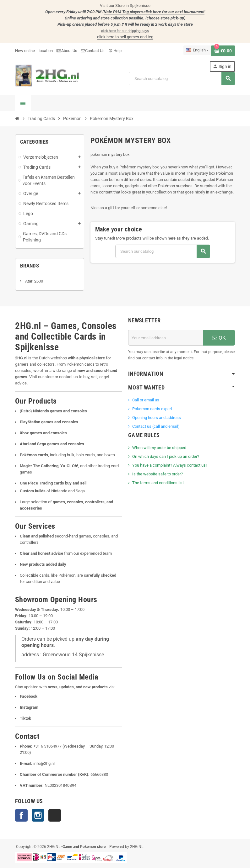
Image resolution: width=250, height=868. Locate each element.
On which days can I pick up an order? (166, 456)
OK (219, 338)
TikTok (55, 815)
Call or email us (146, 400)
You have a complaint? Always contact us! (169, 465)
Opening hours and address (157, 418)
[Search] (182, 79)
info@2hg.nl (44, 763)
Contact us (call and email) (156, 426)
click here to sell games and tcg (125, 37)
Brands (30, 266)
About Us (67, 51)
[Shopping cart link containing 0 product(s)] (223, 51)
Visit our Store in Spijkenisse (125, 5)
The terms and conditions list (158, 483)
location (46, 51)
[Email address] (166, 338)
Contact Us (93, 51)
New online (25, 51)
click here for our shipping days (125, 31)
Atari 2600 (34, 281)
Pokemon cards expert (152, 409)
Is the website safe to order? (158, 474)
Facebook (21, 815)
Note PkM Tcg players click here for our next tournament (154, 12)
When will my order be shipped (159, 448)
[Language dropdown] (197, 50)
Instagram (38, 815)
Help (115, 51)
